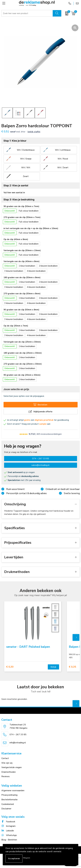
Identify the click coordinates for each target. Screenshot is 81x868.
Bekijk (53, 667)
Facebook (8, 822)
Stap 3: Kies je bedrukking (19, 200)
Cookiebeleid (8, 804)
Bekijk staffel (34, 132)
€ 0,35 (72, 667)
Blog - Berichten (9, 840)
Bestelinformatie (9, 800)
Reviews (6, 776)
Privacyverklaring (9, 795)
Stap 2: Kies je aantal (16, 185)
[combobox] (27, 13)
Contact (5, 758)
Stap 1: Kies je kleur (15, 141)
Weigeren (27, 858)
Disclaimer (6, 809)
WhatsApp (9, 835)
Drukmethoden (9, 772)
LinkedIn (8, 831)
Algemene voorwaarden (13, 791)
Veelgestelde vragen (12, 767)
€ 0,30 (10, 667)
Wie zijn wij (7, 763)
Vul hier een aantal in (14, 193)
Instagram (8, 826)
